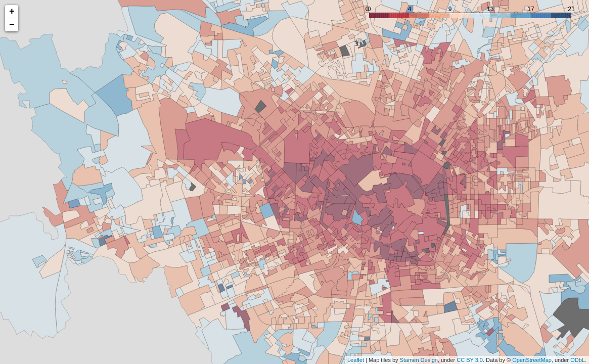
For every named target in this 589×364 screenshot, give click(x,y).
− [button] (12, 25)
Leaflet (356, 360)
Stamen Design (419, 360)
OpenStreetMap (532, 360)
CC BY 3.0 (470, 360)
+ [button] (12, 12)
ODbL (578, 360)
